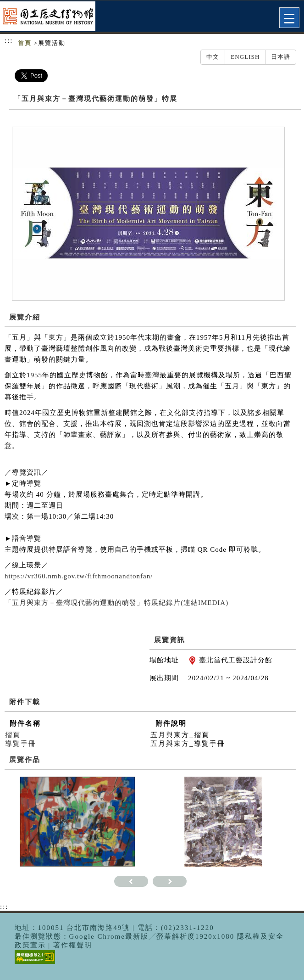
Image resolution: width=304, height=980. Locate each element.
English (245, 57)
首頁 (25, 43)
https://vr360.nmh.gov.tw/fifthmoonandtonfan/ (79, 576)
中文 (213, 57)
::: (9, 40)
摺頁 (13, 735)
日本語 (281, 57)
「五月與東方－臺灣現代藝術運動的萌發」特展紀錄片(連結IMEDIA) (116, 603)
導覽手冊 (21, 744)
